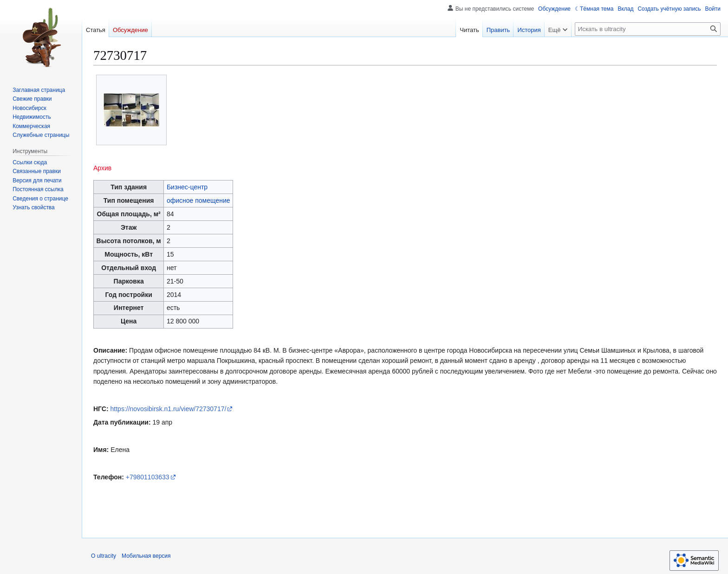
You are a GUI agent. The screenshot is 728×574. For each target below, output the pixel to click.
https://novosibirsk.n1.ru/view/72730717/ (169, 409)
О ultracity (104, 556)
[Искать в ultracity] (648, 29)
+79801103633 (148, 477)
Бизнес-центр (187, 187)
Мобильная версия (146, 556)
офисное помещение (198, 200)
